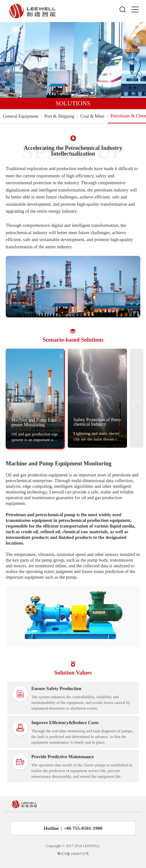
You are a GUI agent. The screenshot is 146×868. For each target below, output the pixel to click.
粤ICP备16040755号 (73, 854)
